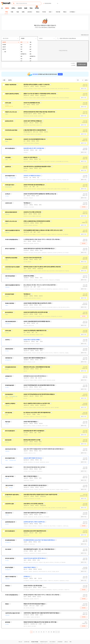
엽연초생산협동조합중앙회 (11, 212)
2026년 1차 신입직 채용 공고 (30, 157)
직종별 (12, 12)
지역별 (6, 12)
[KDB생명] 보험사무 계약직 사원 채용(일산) (34, 431)
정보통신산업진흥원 (10, 303)
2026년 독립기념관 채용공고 (30, 422)
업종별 (23, 12)
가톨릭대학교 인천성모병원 (11, 258)
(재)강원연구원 (8, 513)
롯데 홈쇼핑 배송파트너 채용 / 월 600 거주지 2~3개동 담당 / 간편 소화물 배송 (41, 595)
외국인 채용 (58, 12)
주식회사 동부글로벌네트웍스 (12, 240)
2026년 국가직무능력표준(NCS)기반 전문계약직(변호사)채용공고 (39, 394)
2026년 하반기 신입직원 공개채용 (32, 340)
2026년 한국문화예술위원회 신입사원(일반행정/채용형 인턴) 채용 (39, 385)
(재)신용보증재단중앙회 (10, 322)
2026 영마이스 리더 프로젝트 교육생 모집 (33, 504)
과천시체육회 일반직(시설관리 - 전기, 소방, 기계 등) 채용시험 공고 (39, 549)
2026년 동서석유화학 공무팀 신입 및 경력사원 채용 (36, 312)
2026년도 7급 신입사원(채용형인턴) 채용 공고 (34, 139)
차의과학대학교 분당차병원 (11, 130)
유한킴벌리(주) (8, 376)
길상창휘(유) (8, 167)
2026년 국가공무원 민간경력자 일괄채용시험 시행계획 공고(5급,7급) (40, 194)
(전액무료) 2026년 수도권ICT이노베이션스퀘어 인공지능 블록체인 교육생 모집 (42, 267)
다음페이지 (56, 632)
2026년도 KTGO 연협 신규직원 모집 (32, 212)
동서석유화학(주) (9, 312)
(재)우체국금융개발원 (10, 276)
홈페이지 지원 (84, 88)
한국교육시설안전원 (10, 558)
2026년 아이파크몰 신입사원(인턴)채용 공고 (34, 185)
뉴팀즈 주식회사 (9, 467)
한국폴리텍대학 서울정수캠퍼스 (12, 495)
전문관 (50, 12)
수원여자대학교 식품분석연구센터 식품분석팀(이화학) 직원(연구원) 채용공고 (41, 613)
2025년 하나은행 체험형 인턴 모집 (32, 103)
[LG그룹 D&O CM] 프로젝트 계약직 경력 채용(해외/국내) (37, 413)
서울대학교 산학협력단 (10, 404)
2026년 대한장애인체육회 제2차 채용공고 (33, 349)
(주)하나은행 (8, 103)
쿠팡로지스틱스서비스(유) (11, 112)
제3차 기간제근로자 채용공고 (30, 476)
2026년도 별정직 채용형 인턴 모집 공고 (33, 458)
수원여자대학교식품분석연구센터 (12, 613)
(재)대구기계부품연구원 (10, 577)
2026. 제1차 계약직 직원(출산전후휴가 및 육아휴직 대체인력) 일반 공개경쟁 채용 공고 (44, 449)
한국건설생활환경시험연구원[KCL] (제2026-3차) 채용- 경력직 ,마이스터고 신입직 (43, 230)
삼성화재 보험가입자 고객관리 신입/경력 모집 (34, 522)
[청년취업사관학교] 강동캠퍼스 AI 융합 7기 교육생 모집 (36, 85)
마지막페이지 (59, 632)
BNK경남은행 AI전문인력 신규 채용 (32, 440)
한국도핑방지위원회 (10, 294)
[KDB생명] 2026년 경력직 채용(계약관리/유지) (35, 531)
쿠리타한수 (8, 586)
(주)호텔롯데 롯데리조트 (11, 367)
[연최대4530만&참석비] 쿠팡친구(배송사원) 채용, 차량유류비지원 (39, 112)
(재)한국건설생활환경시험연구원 (12, 230)
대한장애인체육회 (9, 349)
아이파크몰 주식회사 (10, 185)
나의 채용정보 (72, 12)
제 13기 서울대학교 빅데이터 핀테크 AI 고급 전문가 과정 (37, 403)
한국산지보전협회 (9, 568)
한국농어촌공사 (9, 139)
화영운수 (7, 604)
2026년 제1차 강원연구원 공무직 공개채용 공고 (35, 513)
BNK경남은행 (8, 440)
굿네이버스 (8, 340)
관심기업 (10, 80)
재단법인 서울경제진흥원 (11, 85)
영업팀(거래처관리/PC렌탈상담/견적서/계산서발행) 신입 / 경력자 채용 (40, 622)
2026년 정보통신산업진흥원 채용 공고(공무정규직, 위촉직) (37, 303)
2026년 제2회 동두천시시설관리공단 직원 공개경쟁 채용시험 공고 (39, 249)
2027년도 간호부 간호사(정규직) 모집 (32, 258)
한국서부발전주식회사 (10, 176)
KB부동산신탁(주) (9, 121)
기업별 (17, 12)
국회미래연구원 (9, 358)
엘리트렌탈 (8, 622)
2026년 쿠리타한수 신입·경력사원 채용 (33, 586)
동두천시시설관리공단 (10, 249)
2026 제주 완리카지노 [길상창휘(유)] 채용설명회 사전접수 (37, 167)
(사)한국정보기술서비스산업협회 (12, 267)
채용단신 (65, 12)
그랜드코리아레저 (9, 486)
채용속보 (38, 12)
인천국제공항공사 (9, 394)
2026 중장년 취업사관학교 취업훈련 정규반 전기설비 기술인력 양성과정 (40, 495)
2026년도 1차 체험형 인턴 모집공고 (32, 176)
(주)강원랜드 (8, 158)
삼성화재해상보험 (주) (10, 522)
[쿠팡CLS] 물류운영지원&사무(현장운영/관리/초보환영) (37, 221)
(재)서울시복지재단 (9, 476)
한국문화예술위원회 (10, 385)
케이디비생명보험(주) (10, 148)
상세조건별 (29, 12)
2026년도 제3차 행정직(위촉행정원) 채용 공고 (34, 358)
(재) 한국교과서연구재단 (11, 449)
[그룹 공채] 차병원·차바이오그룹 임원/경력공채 (35, 130)
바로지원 (84, 207)
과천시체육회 (8, 549)
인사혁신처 (8, 194)
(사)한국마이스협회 (9, 504)
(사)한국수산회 (8, 203)
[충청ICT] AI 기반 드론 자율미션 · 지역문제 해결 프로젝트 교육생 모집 (40, 94)
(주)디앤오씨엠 (8, 413)
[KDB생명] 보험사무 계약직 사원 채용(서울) (34, 148)
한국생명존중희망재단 (10, 540)
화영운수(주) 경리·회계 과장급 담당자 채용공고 (34, 604)
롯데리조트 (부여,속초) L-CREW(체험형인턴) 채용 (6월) (37, 367)
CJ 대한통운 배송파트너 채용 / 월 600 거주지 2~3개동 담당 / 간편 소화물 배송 (42, 239)
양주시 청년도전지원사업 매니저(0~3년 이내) (34, 467)
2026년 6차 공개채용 (29, 276)
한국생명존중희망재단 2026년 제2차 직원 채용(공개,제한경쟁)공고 (39, 540)
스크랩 (4, 80)
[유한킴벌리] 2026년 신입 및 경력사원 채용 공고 (35, 376)
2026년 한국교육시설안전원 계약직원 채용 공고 (35, 558)
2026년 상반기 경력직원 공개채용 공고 (33, 121)
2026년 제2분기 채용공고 (30, 567)
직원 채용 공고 (27, 203)
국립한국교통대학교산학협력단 (12, 94)
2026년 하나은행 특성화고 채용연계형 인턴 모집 (35, 331)
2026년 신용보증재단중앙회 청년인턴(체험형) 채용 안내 (37, 321)
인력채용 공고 (27, 577)
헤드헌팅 (44, 12)
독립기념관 (8, 422)
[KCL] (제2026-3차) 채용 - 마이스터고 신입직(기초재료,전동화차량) (40, 285)
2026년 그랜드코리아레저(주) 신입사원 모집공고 (35, 485)
